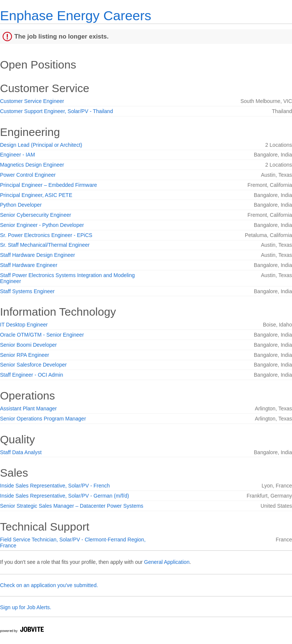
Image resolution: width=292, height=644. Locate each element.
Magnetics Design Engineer (32, 165)
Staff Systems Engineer (27, 291)
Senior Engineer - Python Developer (42, 225)
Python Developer (21, 205)
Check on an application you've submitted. (49, 585)
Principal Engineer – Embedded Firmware (48, 185)
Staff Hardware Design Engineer (38, 255)
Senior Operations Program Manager (43, 419)
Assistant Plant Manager (28, 408)
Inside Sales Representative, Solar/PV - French (55, 486)
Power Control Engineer (28, 175)
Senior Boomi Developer (28, 345)
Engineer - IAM (17, 155)
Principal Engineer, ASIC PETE (36, 195)
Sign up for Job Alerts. (26, 607)
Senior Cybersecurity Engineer (36, 215)
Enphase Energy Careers (76, 16)
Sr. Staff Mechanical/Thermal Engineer (45, 245)
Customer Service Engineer (32, 101)
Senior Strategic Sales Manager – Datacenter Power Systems (72, 506)
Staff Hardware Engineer (29, 265)
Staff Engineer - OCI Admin (32, 375)
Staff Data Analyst (21, 452)
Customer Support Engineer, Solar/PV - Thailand (57, 111)
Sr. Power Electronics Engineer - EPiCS (46, 235)
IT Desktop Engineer (24, 325)
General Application (167, 562)
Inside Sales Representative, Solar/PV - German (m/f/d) (65, 496)
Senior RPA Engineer (25, 355)
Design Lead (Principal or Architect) (41, 145)
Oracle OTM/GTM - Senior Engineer (42, 335)
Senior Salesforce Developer (33, 365)
